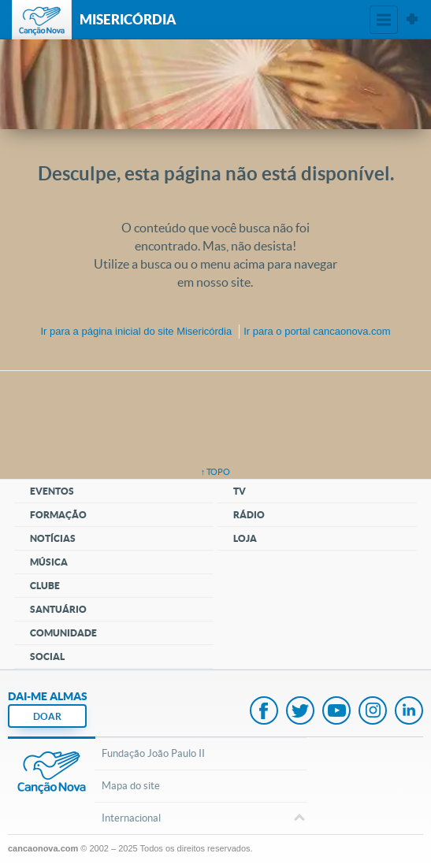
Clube (45, 586)
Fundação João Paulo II (153, 753)
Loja (245, 538)
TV (240, 491)
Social (47, 657)
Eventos (52, 491)
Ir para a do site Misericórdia (136, 331)
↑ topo (216, 472)
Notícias (53, 538)
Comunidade (63, 633)
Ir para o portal (317, 331)
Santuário (58, 609)
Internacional (200, 819)
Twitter (300, 712)
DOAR (47, 716)
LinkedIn (409, 712)
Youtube (336, 712)
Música (49, 562)
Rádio (249, 515)
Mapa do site (131, 786)
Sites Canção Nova (412, 20)
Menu (384, 20)
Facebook (264, 712)
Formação (58, 515)
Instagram (373, 712)
